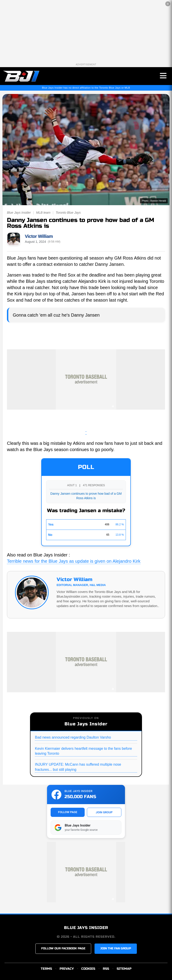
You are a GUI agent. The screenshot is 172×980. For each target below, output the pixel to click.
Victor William (39, 236)
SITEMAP (124, 969)
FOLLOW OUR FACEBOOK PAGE (63, 948)
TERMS (46, 969)
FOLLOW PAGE (68, 812)
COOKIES (88, 969)
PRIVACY (67, 969)
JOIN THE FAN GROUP (116, 948)
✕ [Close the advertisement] (168, 4)
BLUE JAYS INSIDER (86, 928)
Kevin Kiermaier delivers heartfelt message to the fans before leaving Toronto (83, 751)
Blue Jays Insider (19, 213)
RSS (106, 969)
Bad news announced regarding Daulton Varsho (73, 737)
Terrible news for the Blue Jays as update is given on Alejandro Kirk (74, 561)
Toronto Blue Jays (68, 213)
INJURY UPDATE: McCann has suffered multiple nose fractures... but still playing (78, 767)
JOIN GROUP (104, 812)
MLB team (43, 213)
